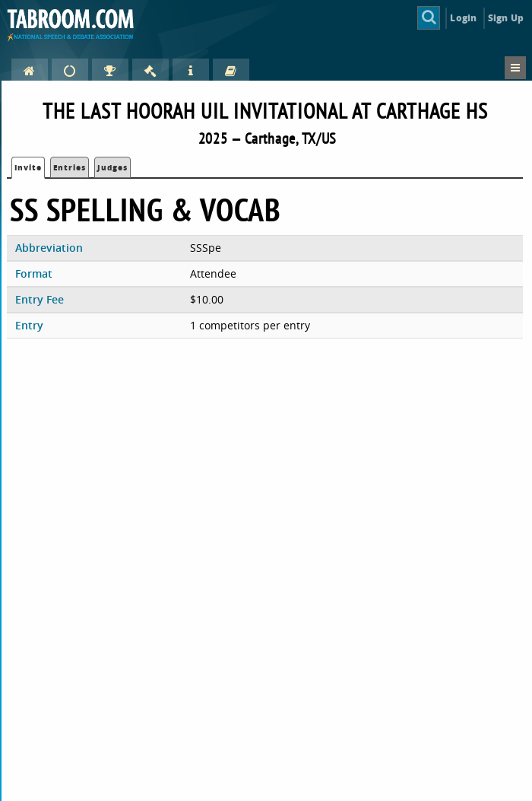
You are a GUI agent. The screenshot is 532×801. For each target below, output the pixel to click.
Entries (70, 167)
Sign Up (506, 18)
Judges (112, 167)
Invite (28, 167)
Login (463, 18)
